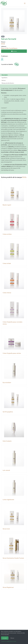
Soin (3, 36)
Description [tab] (5, 75)
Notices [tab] (4, 80)
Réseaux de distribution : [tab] (8, 83)
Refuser (12, 638)
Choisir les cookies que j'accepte (9, 641)
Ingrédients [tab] (4, 78)
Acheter (14, 51)
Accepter (5, 638)
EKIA (24, 177)
